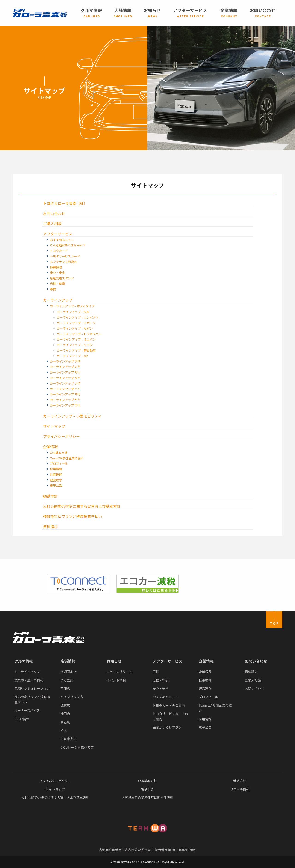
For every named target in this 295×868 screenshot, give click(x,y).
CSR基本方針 (59, 453)
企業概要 (205, 672)
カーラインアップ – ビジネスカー (79, 334)
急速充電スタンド (62, 278)
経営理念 (56, 480)
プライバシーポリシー (62, 436)
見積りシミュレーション (32, 688)
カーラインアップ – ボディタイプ (72, 306)
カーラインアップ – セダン (75, 328)
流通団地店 (68, 672)
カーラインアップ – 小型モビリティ (72, 416)
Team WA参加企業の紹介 (67, 458)
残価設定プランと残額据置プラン (32, 699)
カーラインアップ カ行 (65, 367)
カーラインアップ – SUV (73, 312)
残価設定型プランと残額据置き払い (73, 516)
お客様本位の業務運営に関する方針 (147, 797)
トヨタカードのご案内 (169, 705)
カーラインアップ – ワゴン (75, 345)
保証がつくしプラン (167, 727)
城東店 (65, 705)
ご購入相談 (52, 224)
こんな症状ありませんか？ (68, 245)
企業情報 (50, 446)
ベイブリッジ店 (72, 697)
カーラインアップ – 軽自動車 (76, 350)
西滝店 (65, 688)
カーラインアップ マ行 (65, 394)
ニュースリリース (119, 672)
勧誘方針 (50, 496)
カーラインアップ (58, 300)
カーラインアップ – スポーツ (76, 323)
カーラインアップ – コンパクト (78, 317)
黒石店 (65, 722)
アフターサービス (58, 234)
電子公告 (56, 485)
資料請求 (50, 527)
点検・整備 (58, 284)
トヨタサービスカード (65, 256)
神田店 (65, 714)
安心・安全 (58, 273)
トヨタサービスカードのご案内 (170, 716)
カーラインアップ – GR (72, 356)
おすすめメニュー (62, 240)
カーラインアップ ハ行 (65, 389)
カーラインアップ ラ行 (65, 405)
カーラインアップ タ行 (65, 378)
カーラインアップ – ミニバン (76, 339)
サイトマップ (54, 426)
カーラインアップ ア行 (65, 361)
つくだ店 (67, 680)
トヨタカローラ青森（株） (65, 203)
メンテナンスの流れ (63, 262)
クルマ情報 (24, 661)
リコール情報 (240, 789)
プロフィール (59, 463)
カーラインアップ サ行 (65, 372)
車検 (53, 289)
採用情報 (56, 469)
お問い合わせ (54, 213)
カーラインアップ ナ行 (65, 383)
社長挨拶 (56, 474)
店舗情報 (68, 661)
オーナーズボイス (27, 710)
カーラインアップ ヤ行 (65, 400)
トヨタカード (59, 251)
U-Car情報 (22, 719)
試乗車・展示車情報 (29, 680)
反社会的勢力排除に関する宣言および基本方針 (82, 506)
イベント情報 (116, 680)
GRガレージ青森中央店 (77, 747)
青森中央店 (68, 739)
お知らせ (114, 661)
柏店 (64, 730)
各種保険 (56, 267)
